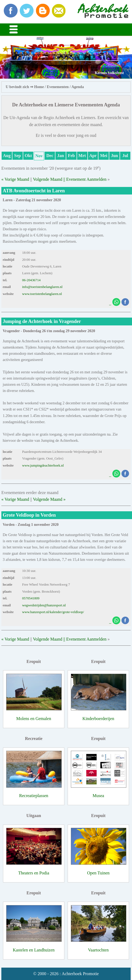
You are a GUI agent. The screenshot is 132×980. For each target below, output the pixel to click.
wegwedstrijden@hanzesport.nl (44, 605)
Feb (71, 156)
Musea (98, 796)
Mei (104, 156)
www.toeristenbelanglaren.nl (42, 294)
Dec (50, 156)
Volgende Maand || (50, 179)
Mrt (82, 156)
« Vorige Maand (15, 179)
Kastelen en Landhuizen (34, 950)
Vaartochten (98, 950)
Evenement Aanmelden (86, 179)
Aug (7, 156)
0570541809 (31, 598)
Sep (17, 156)
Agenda (78, 87)
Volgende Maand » (49, 499)
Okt (28, 156)
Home (39, 87)
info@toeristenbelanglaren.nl (42, 287)
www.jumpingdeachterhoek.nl (43, 465)
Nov (39, 156)
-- (110, 305)
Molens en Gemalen (34, 719)
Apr (93, 156)
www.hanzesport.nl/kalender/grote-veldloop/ (53, 612)
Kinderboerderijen (98, 719)
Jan (61, 156)
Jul (125, 156)
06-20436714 (31, 280)
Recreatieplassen (34, 796)
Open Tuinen (98, 873)
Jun (114, 156)
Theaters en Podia (34, 873)
